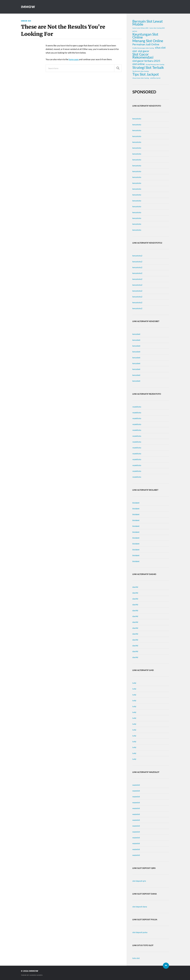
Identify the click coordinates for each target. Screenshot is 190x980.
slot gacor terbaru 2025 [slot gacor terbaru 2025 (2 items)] (146, 61)
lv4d (134, 683)
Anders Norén (36, 975)
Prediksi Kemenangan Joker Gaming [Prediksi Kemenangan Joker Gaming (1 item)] (143, 48)
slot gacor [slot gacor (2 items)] (144, 51)
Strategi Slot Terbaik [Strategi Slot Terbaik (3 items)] (148, 67)
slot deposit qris (139, 881)
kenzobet (136, 334)
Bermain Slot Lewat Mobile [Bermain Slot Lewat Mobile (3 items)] (148, 23)
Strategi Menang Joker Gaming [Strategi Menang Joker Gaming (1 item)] (155, 64)
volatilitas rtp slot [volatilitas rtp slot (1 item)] (155, 78)
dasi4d (135, 587)
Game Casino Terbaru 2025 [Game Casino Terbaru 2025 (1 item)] (140, 28)
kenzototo (137, 119)
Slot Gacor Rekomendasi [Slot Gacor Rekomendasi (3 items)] (143, 56)
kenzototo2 (137, 256)
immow (28, 7)
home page (74, 59)
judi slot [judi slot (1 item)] (135, 31)
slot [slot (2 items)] (135, 51)
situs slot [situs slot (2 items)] (160, 48)
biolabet (136, 503)
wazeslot (136, 785)
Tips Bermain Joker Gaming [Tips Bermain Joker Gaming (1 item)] (141, 71)
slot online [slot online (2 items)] (139, 64)
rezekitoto (137, 407)
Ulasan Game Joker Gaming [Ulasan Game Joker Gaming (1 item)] (141, 78)
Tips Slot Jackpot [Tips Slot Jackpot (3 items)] (146, 74)
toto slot (136, 958)
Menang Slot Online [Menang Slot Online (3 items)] (148, 41)
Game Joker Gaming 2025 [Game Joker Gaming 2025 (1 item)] (157, 28)
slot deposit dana (140, 907)
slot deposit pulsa (140, 932)
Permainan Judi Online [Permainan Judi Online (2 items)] (146, 44)
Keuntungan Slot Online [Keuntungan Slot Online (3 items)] (145, 36)
